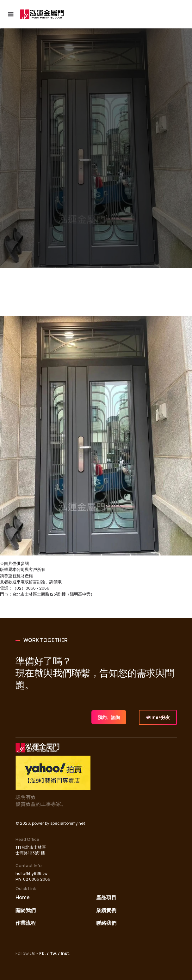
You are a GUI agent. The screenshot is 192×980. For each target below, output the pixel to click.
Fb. (43, 953)
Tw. (53, 953)
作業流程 (26, 923)
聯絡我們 (106, 923)
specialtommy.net (68, 823)
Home (23, 897)
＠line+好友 (158, 717)
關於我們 (26, 910)
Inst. (66, 953)
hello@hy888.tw (31, 873)
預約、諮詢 (109, 717)
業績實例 (106, 910)
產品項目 (106, 897)
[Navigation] (11, 14)
